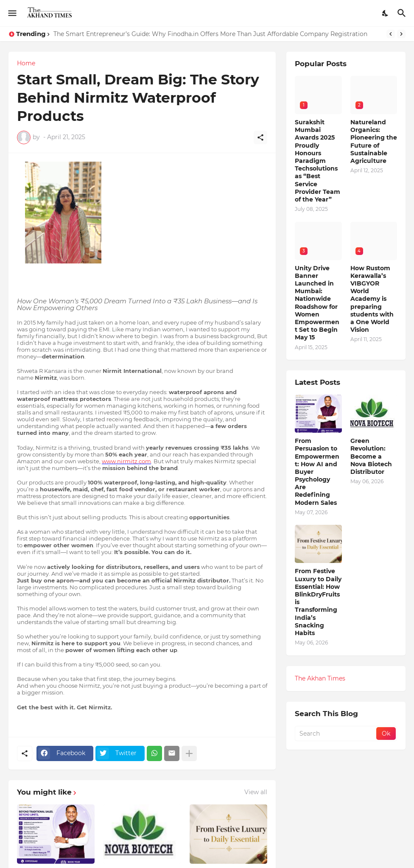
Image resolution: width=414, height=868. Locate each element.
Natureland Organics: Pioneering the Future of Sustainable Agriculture (374, 141)
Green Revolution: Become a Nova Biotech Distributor (371, 456)
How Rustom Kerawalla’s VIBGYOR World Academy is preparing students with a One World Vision (372, 299)
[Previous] (391, 34)
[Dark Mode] (386, 13)
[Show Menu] (12, 13)
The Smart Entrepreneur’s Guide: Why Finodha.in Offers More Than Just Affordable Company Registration (210, 34)
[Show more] (189, 753)
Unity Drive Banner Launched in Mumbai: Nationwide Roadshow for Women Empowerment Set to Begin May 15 (317, 303)
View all (256, 792)
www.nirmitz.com (126, 461)
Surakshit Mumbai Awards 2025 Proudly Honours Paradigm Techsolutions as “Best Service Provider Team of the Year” (317, 161)
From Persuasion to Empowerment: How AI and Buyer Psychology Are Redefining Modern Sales (317, 472)
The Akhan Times (320, 678)
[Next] (401, 34)
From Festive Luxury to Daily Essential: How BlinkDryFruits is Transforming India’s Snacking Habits (318, 602)
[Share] (260, 137)
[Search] (403, 13)
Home (26, 63)
